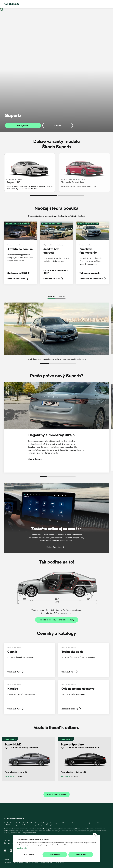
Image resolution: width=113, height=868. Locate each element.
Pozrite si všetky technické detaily (57, 620)
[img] (12, 4)
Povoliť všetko (81, 855)
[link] (20, 252)
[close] (95, 835)
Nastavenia (29, 855)
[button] (43, 196)
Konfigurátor (23, 125)
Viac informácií (22, 848)
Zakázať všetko (55, 855)
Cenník (58, 125)
